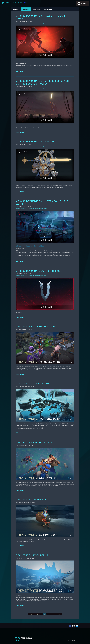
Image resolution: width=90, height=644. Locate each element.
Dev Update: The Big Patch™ (33, 384)
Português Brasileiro (35, 23)
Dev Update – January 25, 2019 (34, 442)
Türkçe (43, 23)
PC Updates (37, 9)
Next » (60, 614)
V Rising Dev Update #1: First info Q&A (39, 271)
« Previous (31, 614)
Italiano (23, 23)
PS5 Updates (48, 9)
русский (18, 23)
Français (27, 23)
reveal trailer (25, 67)
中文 (26, 208)
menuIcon (3, 3)
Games (20, 3)
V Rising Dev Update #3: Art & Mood (37, 142)
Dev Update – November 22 (32, 555)
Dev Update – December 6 (31, 500)
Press (15, 3)
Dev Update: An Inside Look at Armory (39, 327)
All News (16, 9)
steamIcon (82, 4)
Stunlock (8, 3)
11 (56, 614)
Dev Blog (26, 9)
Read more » (20, 72)
